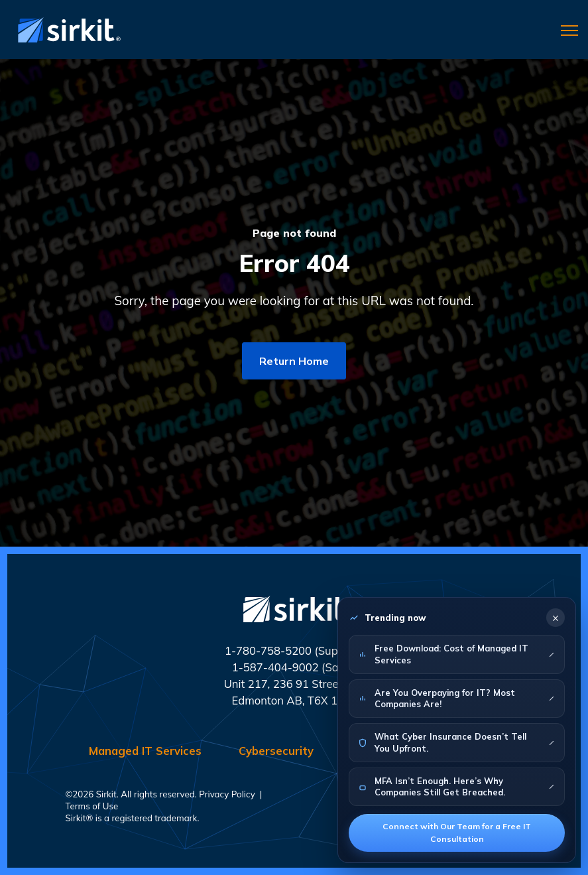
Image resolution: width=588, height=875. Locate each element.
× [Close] (556, 617)
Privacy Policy (227, 794)
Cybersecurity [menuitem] (276, 751)
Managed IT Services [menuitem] (145, 751)
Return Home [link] (294, 361)
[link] (66, 28)
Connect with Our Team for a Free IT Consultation (457, 832)
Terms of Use (92, 806)
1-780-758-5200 (268, 650)
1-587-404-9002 (275, 667)
